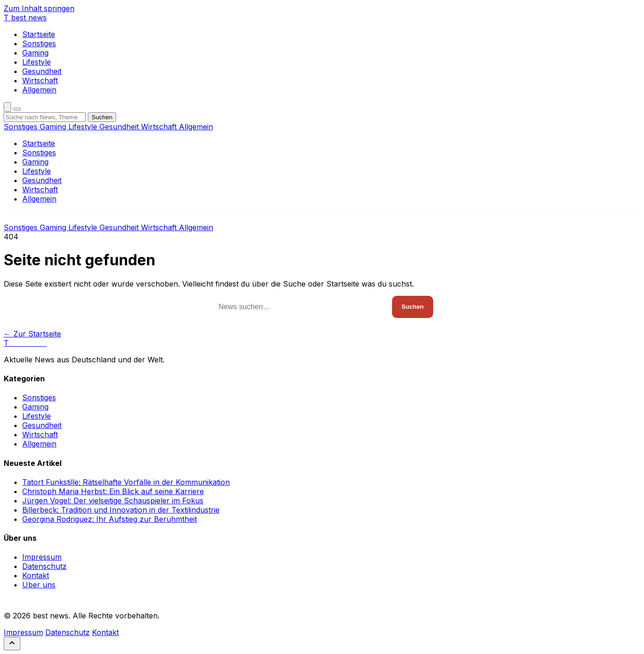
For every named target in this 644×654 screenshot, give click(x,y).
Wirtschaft (40, 80)
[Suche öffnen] (7, 107)
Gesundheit (42, 71)
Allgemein (39, 90)
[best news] (25, 18)
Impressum (42, 557)
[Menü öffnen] (17, 109)
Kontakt (36, 575)
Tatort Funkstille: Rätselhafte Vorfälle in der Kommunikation (126, 482)
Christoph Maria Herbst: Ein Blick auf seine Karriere (113, 491)
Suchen (102, 117)
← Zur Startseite (32, 334)
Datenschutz (44, 566)
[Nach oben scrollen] (12, 644)
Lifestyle (37, 62)
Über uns (39, 585)
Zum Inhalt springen (39, 8)
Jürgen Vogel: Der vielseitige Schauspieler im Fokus (113, 501)
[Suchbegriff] (45, 117)
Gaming (35, 53)
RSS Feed (22, 600)
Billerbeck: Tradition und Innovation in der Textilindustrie (121, 510)
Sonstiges (39, 43)
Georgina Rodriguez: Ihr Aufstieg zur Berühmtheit (110, 519)
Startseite (39, 34)
